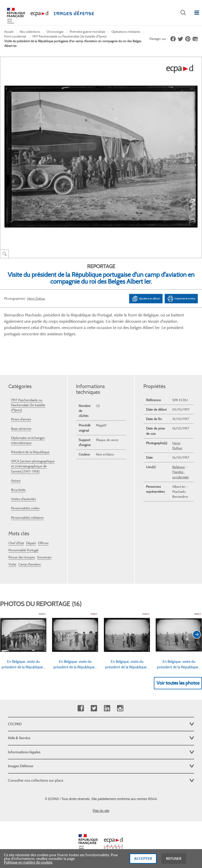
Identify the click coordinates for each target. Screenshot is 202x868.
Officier (43, 543)
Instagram (120, 708)
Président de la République (30, 452)
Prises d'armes (21, 419)
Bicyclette (18, 490)
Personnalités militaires (27, 518)
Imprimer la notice (181, 299)
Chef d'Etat (16, 543)
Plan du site (101, 811)
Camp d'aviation (30, 564)
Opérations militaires (126, 32)
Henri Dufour (36, 298)
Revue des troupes (22, 557)
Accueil (9, 32)
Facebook (81, 708)
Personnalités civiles (25, 508)
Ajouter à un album (146, 299)
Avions (16, 481)
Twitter (94, 708)
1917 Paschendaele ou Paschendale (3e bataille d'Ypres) (69, 36)
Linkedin (107, 708)
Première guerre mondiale (87, 32)
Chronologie (55, 32)
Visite (12, 564)
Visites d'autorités (23, 499)
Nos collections (30, 32)
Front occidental (15, 36)
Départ (31, 543)
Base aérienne (21, 429)
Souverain (44, 557)
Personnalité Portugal (23, 550)
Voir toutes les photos (178, 683)
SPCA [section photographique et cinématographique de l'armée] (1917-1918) (33, 466)
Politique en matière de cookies (28, 864)
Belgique (179, 467)
